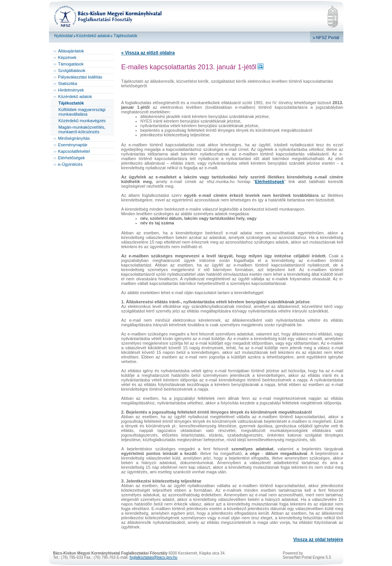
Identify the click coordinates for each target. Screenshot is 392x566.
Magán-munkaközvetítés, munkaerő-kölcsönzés (82, 129)
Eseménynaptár (73, 145)
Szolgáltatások (72, 70)
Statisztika (68, 83)
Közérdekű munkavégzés (82, 121)
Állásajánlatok (71, 51)
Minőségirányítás (74, 138)
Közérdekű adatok (93, 36)
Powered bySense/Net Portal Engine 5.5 (307, 555)
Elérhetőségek (72, 158)
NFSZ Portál (328, 38)
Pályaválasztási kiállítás (80, 77)
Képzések (67, 57)
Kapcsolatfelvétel (74, 151)
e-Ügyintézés (70, 164)
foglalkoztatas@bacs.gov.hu (154, 557)
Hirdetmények (71, 90)
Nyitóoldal (64, 36)
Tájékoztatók (125, 36)
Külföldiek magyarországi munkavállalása (82, 112)
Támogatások (71, 64)
